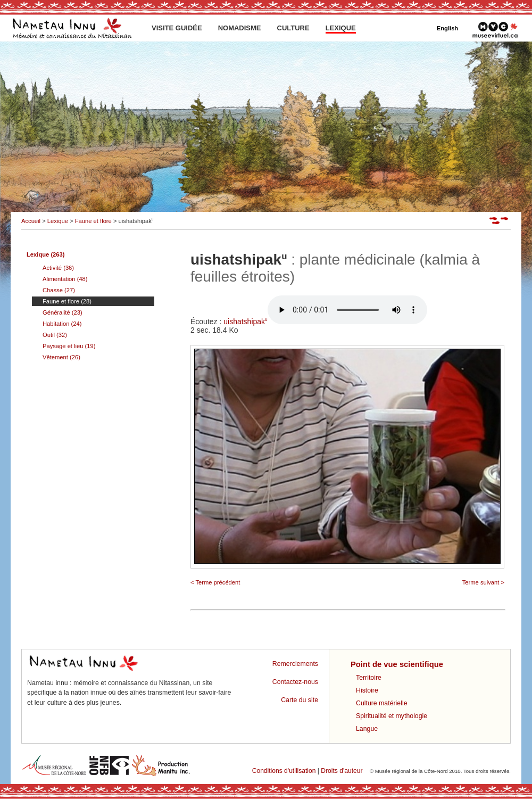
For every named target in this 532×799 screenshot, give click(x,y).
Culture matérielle (382, 703)
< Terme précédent (215, 582)
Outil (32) (55, 335)
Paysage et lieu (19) (69, 346)
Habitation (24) (62, 324)
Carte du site (300, 700)
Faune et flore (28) (67, 301)
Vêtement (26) (61, 357)
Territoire (369, 678)
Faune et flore (93, 221)
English (447, 28)
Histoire (367, 690)
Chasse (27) (59, 290)
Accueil (31, 221)
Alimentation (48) (65, 279)
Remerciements (295, 664)
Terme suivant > (483, 582)
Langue (367, 729)
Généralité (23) (63, 312)
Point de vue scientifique (397, 664)
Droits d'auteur (342, 771)
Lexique (58, 221)
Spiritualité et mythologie (392, 716)
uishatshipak (325, 322)
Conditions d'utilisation (284, 771)
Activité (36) (58, 268)
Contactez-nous (295, 682)
